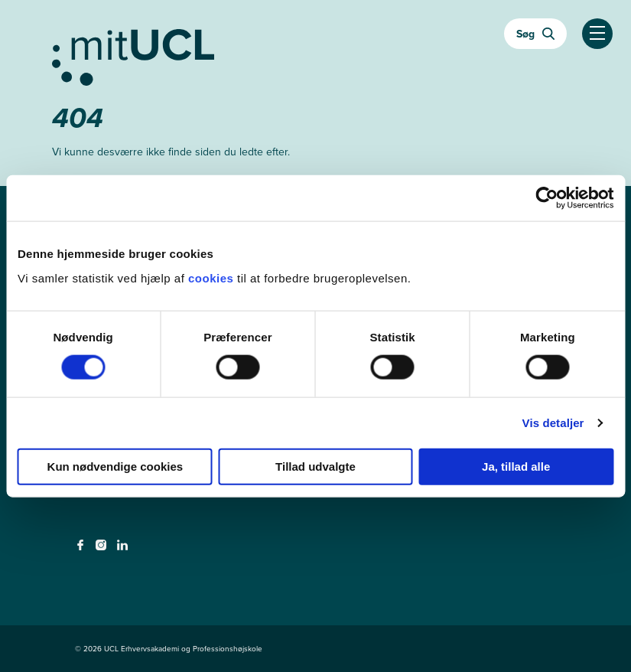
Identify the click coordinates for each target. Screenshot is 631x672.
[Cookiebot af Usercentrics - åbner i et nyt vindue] (546, 198)
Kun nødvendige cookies (115, 466)
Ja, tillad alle (516, 466)
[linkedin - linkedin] (124, 550)
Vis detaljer (553, 423)
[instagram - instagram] (103, 550)
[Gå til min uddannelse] (316, 54)
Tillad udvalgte (315, 466)
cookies (213, 277)
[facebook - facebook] (82, 550)
